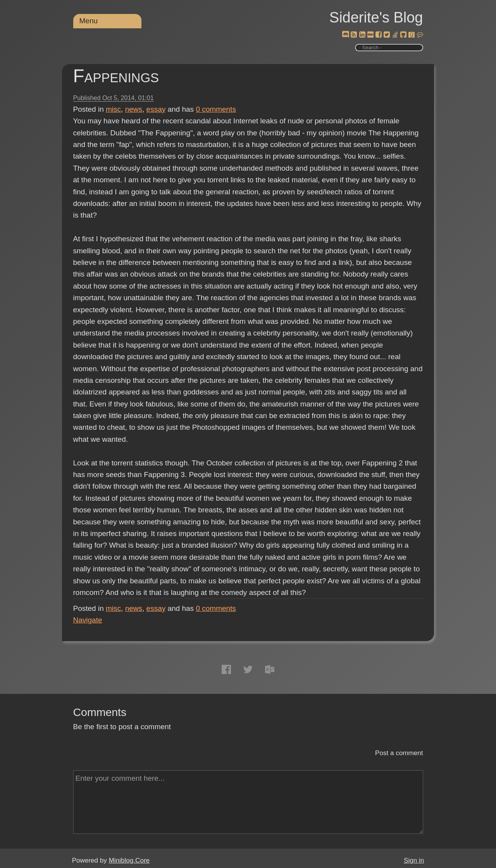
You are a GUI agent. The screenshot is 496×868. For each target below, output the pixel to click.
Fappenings (116, 76)
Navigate (88, 620)
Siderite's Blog (376, 17)
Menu (89, 21)
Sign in (414, 860)
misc (113, 109)
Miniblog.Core (129, 860)
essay (156, 109)
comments (216, 109)
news (134, 109)
